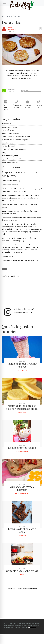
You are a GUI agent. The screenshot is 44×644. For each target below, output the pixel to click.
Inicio (3, 16)
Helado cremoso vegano (22, 448)
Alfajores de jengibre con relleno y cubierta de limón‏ (22, 407)
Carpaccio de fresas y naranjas (22, 488)
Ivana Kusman (22, 412)
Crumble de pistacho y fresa (22, 571)
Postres (17, 16)
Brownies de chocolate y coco (22, 530)
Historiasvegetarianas (22, 493)
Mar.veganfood (22, 370)
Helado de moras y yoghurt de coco (22, 365)
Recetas (10, 16)
